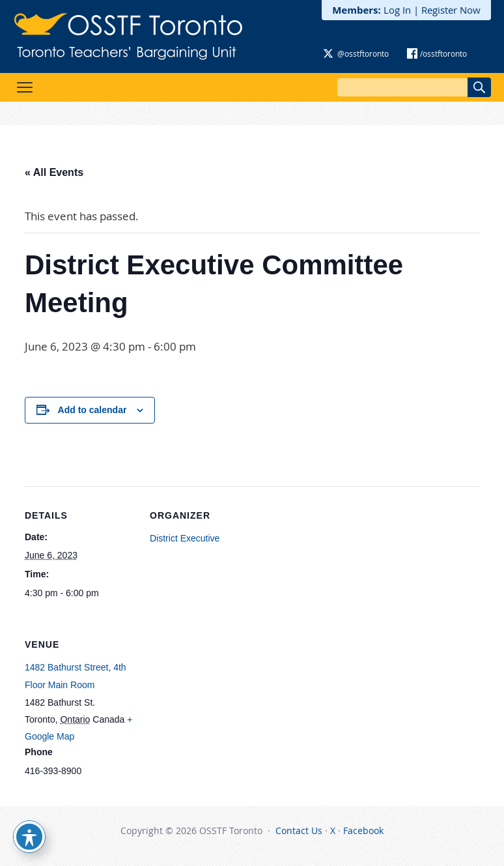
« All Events (54, 172)
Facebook (363, 830)
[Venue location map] (218, 705)
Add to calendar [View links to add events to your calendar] (92, 410)
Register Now (451, 10)
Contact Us (299, 830)
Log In (397, 10)
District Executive (185, 538)
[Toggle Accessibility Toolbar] (29, 837)
